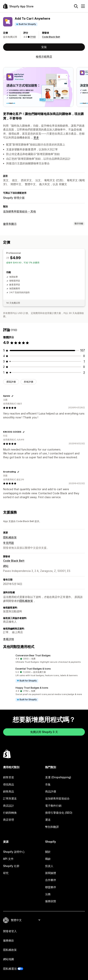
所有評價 (28, 382)
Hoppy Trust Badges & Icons (32, 688)
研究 (6, 873)
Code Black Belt (51, 37)
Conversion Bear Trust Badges (33, 655)
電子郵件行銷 (53, 806)
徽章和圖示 (10, 224)
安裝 (44, 47)
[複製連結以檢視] (12, 396)
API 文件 (8, 859)
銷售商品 (9, 791)
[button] (44, 659)
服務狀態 (51, 901)
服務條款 (9, 940)
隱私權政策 (10, 537)
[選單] (83, 6)
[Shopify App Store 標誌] (18, 6)
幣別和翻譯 (52, 827)
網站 (6, 566)
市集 (48, 784)
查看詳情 (9, 639)
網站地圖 (9, 959)
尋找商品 (9, 784)
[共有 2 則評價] (84, 372)
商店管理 (9, 820)
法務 (48, 894)
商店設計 (9, 806)
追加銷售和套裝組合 (57, 798)
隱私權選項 (10, 969)
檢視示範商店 (44, 57)
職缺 (48, 859)
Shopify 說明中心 (14, 852)
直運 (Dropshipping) (58, 777)
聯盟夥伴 (51, 887)
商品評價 (51, 791)
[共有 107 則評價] (82, 350)
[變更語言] (25, 920)
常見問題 (9, 543)
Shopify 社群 (11, 866)
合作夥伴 (51, 880)
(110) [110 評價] (33, 37)
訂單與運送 (10, 798)
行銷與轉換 (10, 813)
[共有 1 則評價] (84, 361)
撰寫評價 (11, 382)
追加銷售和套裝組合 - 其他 (19, 211)
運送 (48, 820)
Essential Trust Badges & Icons (33, 669)
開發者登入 (10, 931)
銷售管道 (9, 777)
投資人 (49, 866)
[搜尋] (76, 6)
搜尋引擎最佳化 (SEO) (59, 813)
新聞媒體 (51, 873)
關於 (48, 852)
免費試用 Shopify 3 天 (44, 732)
